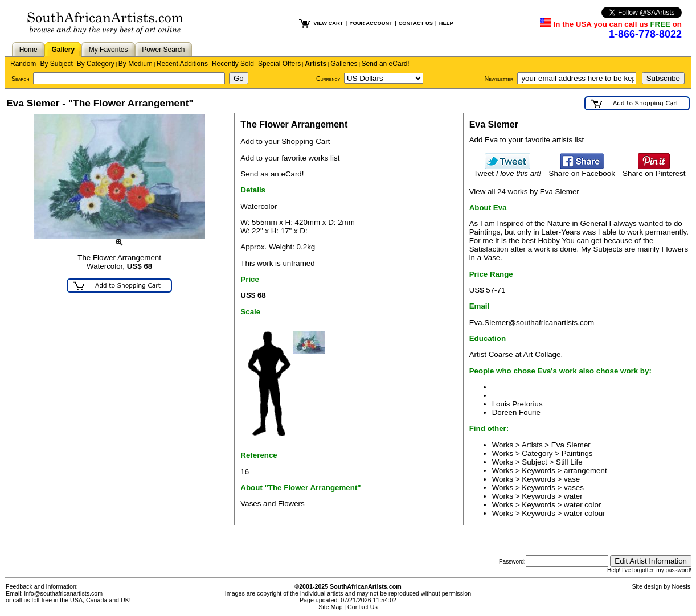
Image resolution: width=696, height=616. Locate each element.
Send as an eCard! (272, 174)
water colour (585, 513)
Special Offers (279, 64)
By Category (96, 64)
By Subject (56, 64)
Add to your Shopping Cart (285, 141)
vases (574, 488)
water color (582, 505)
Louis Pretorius (517, 404)
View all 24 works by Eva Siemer (524, 192)
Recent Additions (182, 64)
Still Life (569, 462)
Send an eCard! (386, 64)
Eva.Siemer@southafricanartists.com (532, 323)
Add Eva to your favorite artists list (527, 140)
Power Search (163, 50)
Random (23, 64)
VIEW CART (328, 23)
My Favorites (109, 50)
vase (572, 479)
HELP (446, 23)
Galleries (344, 64)
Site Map (330, 607)
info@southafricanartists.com (64, 593)
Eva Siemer (571, 445)
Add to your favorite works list (290, 158)
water (573, 496)
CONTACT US (416, 23)
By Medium (136, 64)
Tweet (507, 170)
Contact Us (363, 607)
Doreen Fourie (516, 412)
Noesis (681, 586)
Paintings (577, 453)
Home (28, 50)
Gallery (63, 50)
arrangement (586, 471)
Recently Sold (233, 64)
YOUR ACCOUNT (371, 23)
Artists (316, 64)
